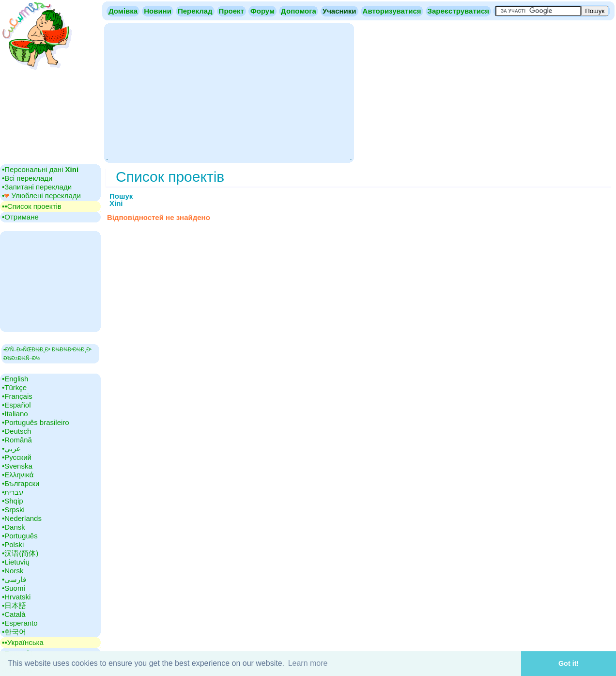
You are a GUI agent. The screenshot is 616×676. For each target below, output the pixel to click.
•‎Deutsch (16, 431)
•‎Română (17, 440)
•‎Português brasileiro (36, 422)
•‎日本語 (14, 605)
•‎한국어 (14, 632)
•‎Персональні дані (40, 169)
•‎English (15, 379)
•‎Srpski (13, 510)
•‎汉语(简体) (20, 553)
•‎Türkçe (14, 387)
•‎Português (20, 536)
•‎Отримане (20, 217)
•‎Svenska (17, 466)
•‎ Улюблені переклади (41, 196)
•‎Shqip (13, 501)
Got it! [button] (569, 663)
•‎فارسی (14, 579)
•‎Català (14, 614)
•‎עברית (13, 492)
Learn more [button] (308, 663)
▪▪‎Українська (23, 642)
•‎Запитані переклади (37, 187)
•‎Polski (13, 544)
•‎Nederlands (22, 518)
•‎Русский (17, 457)
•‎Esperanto (20, 623)
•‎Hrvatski (16, 597)
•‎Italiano (15, 414)
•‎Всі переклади (27, 178)
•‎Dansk (14, 527)
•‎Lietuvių (16, 562)
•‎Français (17, 396)
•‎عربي (11, 448)
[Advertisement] (229, 92)
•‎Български (21, 483)
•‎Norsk (13, 571)
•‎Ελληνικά (18, 475)
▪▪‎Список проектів (32, 206)
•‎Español (16, 405)
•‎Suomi (14, 588)
